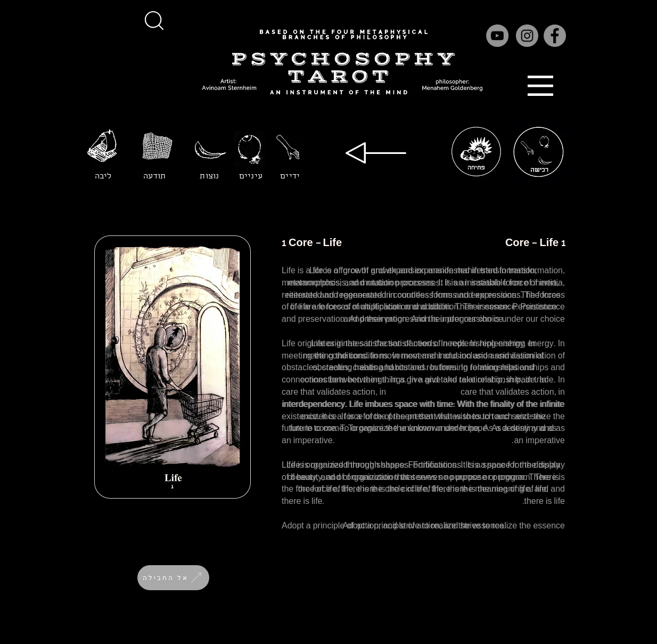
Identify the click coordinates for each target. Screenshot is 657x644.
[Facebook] (555, 36)
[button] (154, 20)
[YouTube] (497, 36)
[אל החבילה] (173, 578)
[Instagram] (527, 36)
